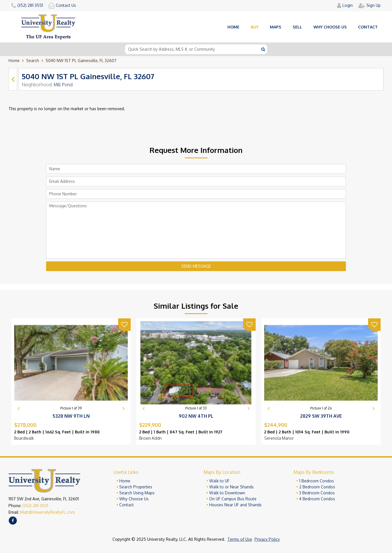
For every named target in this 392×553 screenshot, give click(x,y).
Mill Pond (63, 85)
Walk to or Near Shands (231, 487)
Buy (255, 27)
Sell (297, 27)
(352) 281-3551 (35, 506)
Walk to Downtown (227, 493)
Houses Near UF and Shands (235, 505)
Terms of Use (240, 539)
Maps (276, 27)
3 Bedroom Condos (317, 493)
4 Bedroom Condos (317, 499)
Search (33, 61)
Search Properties (136, 487)
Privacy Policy (267, 539)
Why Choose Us (134, 499)
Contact (368, 27)
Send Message (196, 266)
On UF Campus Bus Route (233, 499)
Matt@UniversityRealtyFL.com (48, 512)
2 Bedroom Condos (317, 487)
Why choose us (330, 27)
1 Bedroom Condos (317, 481)
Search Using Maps (137, 493)
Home (233, 27)
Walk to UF (219, 481)
